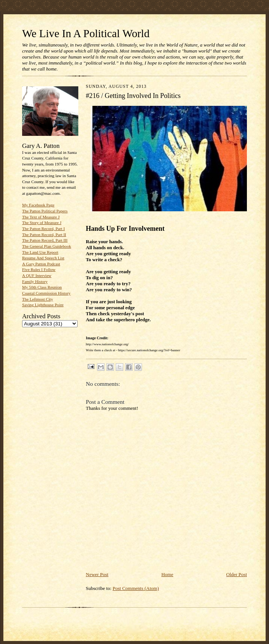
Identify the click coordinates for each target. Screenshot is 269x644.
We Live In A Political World (86, 33)
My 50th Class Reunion (42, 287)
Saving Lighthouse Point (43, 305)
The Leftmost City (38, 299)
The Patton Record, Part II (44, 235)
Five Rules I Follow (39, 269)
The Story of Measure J (42, 223)
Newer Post (97, 574)
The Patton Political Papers (45, 211)
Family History (35, 281)
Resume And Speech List (43, 258)
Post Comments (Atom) (136, 588)
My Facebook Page (38, 205)
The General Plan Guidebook (47, 246)
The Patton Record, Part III (45, 240)
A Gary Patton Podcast (41, 264)
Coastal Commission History (46, 293)
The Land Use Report (40, 252)
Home (167, 574)
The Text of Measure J (41, 217)
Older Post (237, 574)
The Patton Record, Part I (43, 229)
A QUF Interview (37, 275)
